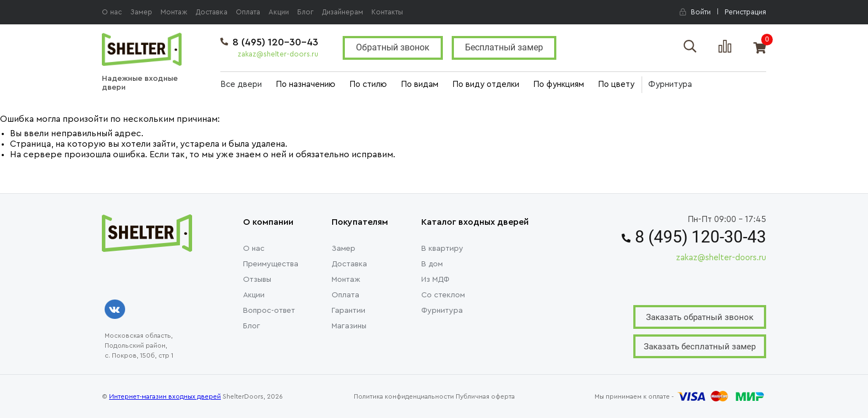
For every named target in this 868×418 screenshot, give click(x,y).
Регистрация (745, 12)
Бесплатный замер (504, 47)
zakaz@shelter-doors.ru (278, 54)
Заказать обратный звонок (700, 317)
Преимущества (271, 264)
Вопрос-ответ (269, 311)
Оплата (248, 12)
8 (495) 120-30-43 (269, 42)
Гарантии (348, 311)
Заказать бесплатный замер (700, 347)
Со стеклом (443, 295)
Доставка (211, 12)
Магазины (349, 326)
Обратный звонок (393, 47)
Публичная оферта (485, 396)
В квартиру (442, 249)
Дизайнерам (342, 12)
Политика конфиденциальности (404, 396)
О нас (112, 12)
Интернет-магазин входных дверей (165, 396)
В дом (432, 264)
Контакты (387, 12)
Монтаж (174, 12)
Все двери (241, 84)
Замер (141, 12)
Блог (305, 12)
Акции (279, 12)
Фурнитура (670, 84)
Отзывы (257, 280)
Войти (695, 12)
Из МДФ (435, 280)
